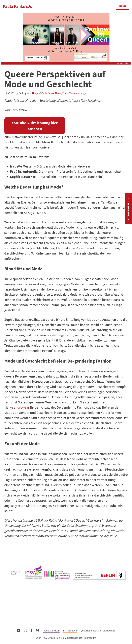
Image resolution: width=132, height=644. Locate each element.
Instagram (25, 630)
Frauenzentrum (51, 631)
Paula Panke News (51, 93)
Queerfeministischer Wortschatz (98, 631)
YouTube (19, 630)
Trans (65, 93)
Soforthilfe (128, 211)
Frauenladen (70, 631)
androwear (22, 407)
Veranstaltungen (78, 93)
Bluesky (38, 630)
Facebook (31, 630)
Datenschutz (75, 638)
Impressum (90, 638)
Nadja (35, 93)
